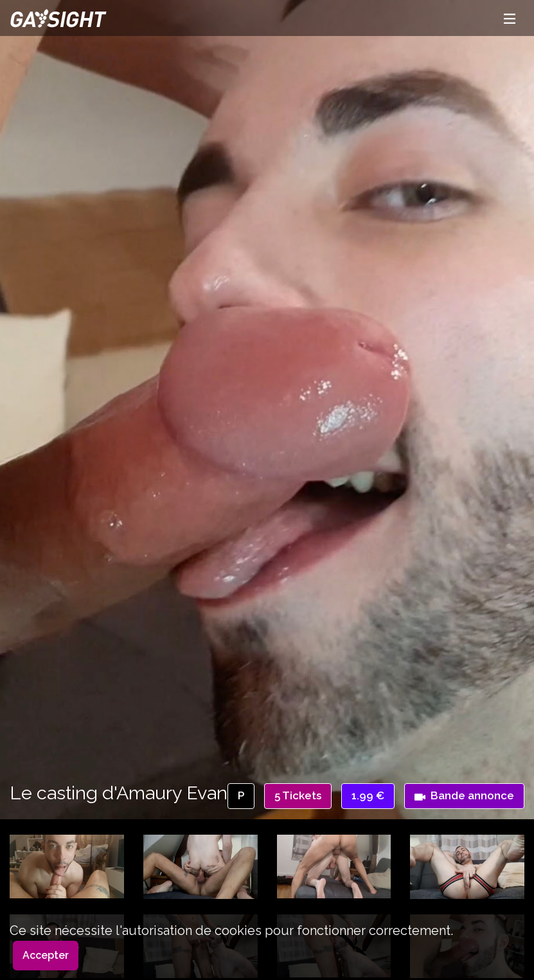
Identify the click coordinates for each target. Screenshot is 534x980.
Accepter (46, 955)
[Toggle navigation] (510, 18)
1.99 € (368, 795)
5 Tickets (298, 795)
